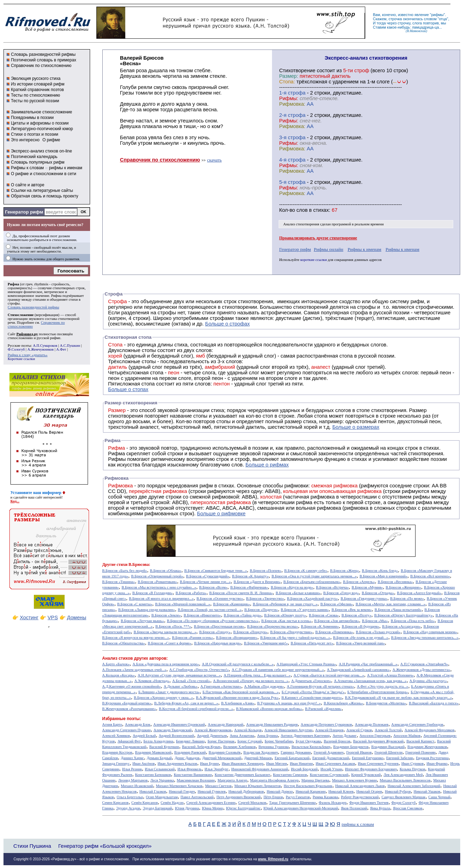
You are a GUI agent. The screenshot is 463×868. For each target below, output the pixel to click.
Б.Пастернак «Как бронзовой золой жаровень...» (241, 692)
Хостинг (29, 618)
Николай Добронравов (246, 791)
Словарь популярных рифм (38, 162)
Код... (15, 501)
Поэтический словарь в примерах (43, 60)
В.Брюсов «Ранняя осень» (193, 638)
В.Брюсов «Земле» (166, 615)
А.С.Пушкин (70, 346)
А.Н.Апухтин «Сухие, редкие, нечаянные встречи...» (179, 675)
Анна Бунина (267, 736)
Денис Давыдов (187, 758)
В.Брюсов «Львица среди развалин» (146, 610)
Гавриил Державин (296, 752)
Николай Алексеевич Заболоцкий (414, 786)
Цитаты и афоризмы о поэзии (40, 123)
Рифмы (117, 459)
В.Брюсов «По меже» (407, 598)
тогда (381, 23)
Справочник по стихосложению (41, 66)
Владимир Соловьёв (225, 752)
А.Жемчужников (40, 349)
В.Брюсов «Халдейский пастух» (313, 598)
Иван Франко (437, 764)
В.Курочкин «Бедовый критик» (127, 703)
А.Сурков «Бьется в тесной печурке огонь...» (329, 675)
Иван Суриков (413, 764)
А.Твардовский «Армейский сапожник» (358, 670)
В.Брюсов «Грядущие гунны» (364, 598)
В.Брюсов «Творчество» (265, 598)
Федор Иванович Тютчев (369, 803)
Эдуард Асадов (128, 808)
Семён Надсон (172, 803)
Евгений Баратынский (292, 758)
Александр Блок (138, 724)
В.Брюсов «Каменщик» (231, 604)
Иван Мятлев (277, 764)
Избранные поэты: (122, 719)
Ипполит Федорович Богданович (371, 769)
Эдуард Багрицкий (157, 808)
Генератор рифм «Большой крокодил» (105, 846)
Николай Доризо (280, 791)
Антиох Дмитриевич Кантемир (305, 736)
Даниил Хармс (132, 758)
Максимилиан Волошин (196, 780)
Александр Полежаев (372, 724)
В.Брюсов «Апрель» (359, 582)
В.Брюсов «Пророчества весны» (273, 626)
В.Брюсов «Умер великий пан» (360, 643)
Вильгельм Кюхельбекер (311, 747)
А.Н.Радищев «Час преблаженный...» (368, 664)
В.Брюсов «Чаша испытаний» (398, 610)
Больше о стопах (128, 389)
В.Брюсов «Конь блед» (380, 571)
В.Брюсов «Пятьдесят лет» (312, 643)
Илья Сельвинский (160, 769)
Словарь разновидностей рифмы (43, 54)
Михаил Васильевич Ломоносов (405, 780)
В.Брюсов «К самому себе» (306, 571)
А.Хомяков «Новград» (152, 681)
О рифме (51, 140)
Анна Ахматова (242, 736)
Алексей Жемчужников (213, 730)
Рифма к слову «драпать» (28, 355)
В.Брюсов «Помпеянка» (334, 632)
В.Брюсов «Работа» (191, 593)
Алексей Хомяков (116, 736)
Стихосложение (21, 315)
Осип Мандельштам (162, 797)
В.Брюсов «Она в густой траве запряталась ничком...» (314, 576)
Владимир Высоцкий (388, 747)
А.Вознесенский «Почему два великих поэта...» (251, 681)
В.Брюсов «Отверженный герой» (157, 576)
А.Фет (61, 349)
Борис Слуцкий (250, 741)
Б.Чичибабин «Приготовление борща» (378, 692)
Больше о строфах (228, 324)
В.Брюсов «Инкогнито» (202, 615)
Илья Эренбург (216, 769)
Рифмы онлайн (329, 249)
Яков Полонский (354, 808)
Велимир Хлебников (239, 747)
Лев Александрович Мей (403, 775)
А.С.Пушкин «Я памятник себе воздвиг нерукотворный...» (278, 670)
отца (443, 19)
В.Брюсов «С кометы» (135, 604)
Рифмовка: (292, 104)
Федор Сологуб (404, 803)
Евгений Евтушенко (368, 758)
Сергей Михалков (252, 803)
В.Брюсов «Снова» (324, 615)
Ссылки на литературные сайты (42, 190)
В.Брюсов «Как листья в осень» (286, 621)
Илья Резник (132, 769)
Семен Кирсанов (116, 803)
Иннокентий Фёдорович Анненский (260, 769)
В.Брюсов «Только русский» (378, 632)
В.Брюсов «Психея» (265, 571)
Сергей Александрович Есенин (211, 803)
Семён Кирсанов (145, 803)
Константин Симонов (290, 775)
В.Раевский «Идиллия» (324, 709)
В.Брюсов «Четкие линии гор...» (205, 582)
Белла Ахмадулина (158, 741)
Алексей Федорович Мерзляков (429, 730)
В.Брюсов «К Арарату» (250, 576)
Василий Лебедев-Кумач (201, 747)
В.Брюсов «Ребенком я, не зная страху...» (285, 604)
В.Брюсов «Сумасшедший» (208, 576)
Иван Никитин (301, 764)
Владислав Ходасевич (261, 752)
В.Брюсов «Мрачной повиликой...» (183, 604)
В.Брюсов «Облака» (166, 571)
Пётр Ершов (273, 797)
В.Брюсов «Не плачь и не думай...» (361, 638)
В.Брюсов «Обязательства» (124, 643)
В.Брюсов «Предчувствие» (291, 632)
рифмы (438, 15)
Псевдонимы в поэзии (32, 118)
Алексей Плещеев (329, 730)
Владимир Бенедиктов (351, 747)
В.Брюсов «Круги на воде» (292, 587)
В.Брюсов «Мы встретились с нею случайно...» (159, 587)
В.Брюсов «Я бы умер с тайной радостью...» (295, 638)
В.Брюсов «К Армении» (320, 626)
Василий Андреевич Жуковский (378, 741)
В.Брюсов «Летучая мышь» (142, 621)
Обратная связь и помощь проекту (45, 196)
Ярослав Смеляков (407, 808)
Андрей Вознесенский (177, 736)
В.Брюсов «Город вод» (341, 593)
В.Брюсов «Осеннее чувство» (220, 598)
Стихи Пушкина (32, 846)
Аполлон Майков (407, 736)
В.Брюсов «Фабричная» (249, 587)
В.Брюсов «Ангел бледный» (419, 593)
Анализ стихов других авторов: (135, 658)
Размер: (288, 76)
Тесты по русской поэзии (35, 101)
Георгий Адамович (328, 752)
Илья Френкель (189, 769)
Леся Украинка (162, 780)
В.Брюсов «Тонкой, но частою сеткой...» (210, 610)
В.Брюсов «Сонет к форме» (170, 643)
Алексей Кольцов (248, 730)
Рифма (13, 284)
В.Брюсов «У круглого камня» (305, 610)
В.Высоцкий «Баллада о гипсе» (434, 703)
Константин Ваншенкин (193, 775)
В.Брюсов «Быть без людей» (125, 571)
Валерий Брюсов (337, 741)
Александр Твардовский (173, 730)
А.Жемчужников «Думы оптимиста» (421, 670)
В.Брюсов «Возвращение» (237, 638)
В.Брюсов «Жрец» (344, 571)
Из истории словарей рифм (38, 84)
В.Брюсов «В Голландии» (153, 593)
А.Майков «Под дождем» (264, 686)
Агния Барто (112, 724)
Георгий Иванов (359, 752)
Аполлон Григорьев (375, 736)
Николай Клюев (341, 791)
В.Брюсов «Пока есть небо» (413, 621)
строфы (14, 303)
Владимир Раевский (190, 752)
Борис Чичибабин (279, 741)
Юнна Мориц (212, 808)
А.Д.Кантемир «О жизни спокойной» (132, 686)
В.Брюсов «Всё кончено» (430, 576)
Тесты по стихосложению (35, 95)
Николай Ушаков (427, 791)
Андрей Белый (144, 736)
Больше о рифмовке (221, 514)
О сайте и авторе (28, 185)
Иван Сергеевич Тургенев (378, 764)
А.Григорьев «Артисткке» (221, 686)
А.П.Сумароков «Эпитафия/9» (424, 664)
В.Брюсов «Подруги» (261, 610)
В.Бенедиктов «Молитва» (386, 703)
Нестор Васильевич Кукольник (308, 786)
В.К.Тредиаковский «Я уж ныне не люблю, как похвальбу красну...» (399, 698)
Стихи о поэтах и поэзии (34, 134)
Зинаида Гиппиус (116, 764)
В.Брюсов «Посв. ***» (173, 626)
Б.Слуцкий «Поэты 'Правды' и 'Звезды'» (313, 692)
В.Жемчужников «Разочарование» (129, 709)
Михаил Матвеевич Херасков (179, 786)
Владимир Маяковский (153, 752)
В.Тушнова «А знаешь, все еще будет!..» (289, 703)
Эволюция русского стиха (36, 78)
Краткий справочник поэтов (37, 90)
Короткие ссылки (21, 359)
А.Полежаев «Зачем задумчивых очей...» (134, 670)
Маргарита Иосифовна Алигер (274, 780)
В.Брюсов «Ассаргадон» (401, 626)
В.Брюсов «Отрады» (378, 593)
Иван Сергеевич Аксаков (335, 764)
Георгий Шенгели (388, 752)
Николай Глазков (153, 791)
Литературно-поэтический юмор (42, 129)
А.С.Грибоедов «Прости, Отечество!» (199, 670)
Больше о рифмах (267, 465)
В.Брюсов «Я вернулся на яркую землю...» (136, 638)
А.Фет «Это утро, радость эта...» (383, 686)
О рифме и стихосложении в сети (43, 174)
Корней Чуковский (366, 775)
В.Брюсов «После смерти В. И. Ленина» (241, 593)
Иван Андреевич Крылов (177, 764)
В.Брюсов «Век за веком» (351, 610)
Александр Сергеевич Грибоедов (417, 724)
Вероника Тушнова (273, 747)
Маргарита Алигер (232, 780)
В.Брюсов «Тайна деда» (243, 615)
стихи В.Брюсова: (133, 564)
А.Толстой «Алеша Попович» (390, 675)
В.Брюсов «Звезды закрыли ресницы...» (165, 632)
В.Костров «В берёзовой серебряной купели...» (196, 709)
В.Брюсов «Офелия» (336, 604)
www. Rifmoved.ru (273, 859)
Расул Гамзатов (298, 797)
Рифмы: (289, 98)
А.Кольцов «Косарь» (119, 675)
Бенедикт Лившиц (190, 741)
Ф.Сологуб (16, 349)
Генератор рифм (24, 212)
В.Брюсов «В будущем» (361, 626)
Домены (77, 618)
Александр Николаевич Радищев (272, 724)
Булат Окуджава (308, 741)
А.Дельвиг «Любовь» (181, 686)
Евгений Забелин (400, 758)
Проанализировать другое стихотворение (318, 238)
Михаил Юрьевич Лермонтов (258, 786)
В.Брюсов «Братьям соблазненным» (312, 582)
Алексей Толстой (388, 730)
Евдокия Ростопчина (432, 758)
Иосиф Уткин (331, 769)
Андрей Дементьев (212, 736)
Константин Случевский (329, 775)
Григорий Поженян (420, 752)
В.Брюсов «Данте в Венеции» (257, 582)
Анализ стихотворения (301, 224)
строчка (395, 19)
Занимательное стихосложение (41, 112)
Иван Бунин (210, 764)
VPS (53, 618)
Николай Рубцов (398, 791)
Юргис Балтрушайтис (243, 808)
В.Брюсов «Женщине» (403, 587)
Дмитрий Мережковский (222, 758)
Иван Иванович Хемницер (242, 764)
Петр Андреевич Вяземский (239, 797)
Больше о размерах (356, 427)
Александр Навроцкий (226, 724)
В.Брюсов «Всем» (213, 587)
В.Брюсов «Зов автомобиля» (337, 621)
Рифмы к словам (27, 168)
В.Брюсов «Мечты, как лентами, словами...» (390, 604)
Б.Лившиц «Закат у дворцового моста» (169, 692)
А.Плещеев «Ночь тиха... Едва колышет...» (257, 675)
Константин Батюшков (153, 775)
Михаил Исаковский (137, 786)
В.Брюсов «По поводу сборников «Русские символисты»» (213, 621)
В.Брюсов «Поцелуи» (250, 632)
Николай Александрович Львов (360, 786)
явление (422, 15)
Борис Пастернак (221, 741)
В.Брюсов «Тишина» (119, 582)
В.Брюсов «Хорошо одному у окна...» (163, 698)
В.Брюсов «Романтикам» (157, 582)
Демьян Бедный (159, 758)
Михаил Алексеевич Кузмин (354, 780)
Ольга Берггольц (130, 797)
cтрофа (297, 93)
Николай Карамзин (311, 791)
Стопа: (287, 82)
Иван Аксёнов (144, 764)
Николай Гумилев (212, 791)
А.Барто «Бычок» (116, 664)
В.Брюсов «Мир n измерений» (384, 576)
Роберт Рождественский (360, 797)
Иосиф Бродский (304, 769)
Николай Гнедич (182, 791)
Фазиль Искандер (333, 803)
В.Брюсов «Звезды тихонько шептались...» (425, 638)
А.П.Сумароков (45, 346)
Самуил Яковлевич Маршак (404, 797)
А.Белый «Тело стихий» (191, 681)
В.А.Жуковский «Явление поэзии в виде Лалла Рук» (237, 698)
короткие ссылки (314, 260)
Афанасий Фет (129, 741)
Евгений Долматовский (330, 758)
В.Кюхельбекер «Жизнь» (343, 703)
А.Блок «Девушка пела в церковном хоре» (166, 664)
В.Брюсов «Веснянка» (395, 582)
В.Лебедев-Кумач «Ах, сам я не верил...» (186, 703)
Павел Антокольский (197, 797)
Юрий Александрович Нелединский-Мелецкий (301, 808)
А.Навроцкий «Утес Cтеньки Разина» (306, 664)
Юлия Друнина (187, 808)
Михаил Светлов (218, 786)
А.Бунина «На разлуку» (428, 681)
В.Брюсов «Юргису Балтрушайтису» (403, 615)
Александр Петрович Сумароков (326, 724)
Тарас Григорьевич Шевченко (293, 803)
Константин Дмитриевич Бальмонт (242, 775)
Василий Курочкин (164, 747)
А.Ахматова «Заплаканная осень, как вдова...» (370, 681)
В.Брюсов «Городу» (215, 632)
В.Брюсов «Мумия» (367, 587)
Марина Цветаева (315, 780)
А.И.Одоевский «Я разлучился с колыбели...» (238, 664)
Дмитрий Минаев (258, 758)
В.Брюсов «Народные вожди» (218, 643)
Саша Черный (439, 797)
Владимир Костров (117, 752)
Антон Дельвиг (344, 736)
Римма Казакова (326, 797)
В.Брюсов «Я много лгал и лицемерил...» (161, 598)
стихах (321, 210)
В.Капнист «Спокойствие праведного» (312, 698)
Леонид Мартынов (133, 780)
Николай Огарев (369, 791)
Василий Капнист (420, 741)
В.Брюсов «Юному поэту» (285, 615)
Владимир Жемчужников (427, 747)
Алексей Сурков (359, 730)
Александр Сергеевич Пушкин (127, 730)
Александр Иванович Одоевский (179, 724)
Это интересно (25, 140)
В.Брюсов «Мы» (375, 621)
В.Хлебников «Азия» (238, 703)
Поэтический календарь (34, 157)
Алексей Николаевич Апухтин (288, 730)
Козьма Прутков (413, 769)
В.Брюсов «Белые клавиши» (298, 593)
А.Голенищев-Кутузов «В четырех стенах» (320, 686)
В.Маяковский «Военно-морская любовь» (269, 709)
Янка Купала (380, 808)
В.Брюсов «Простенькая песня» (219, 626)
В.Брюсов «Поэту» (356, 615)
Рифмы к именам (364, 249)
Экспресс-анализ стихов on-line (41, 151)
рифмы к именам (65, 168)
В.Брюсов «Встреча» (332, 587)
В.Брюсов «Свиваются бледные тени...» (216, 571)
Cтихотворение (297, 70)
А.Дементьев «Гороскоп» (311, 681)
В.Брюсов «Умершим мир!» (266, 643)
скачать (214, 160)
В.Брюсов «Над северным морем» (430, 632)
